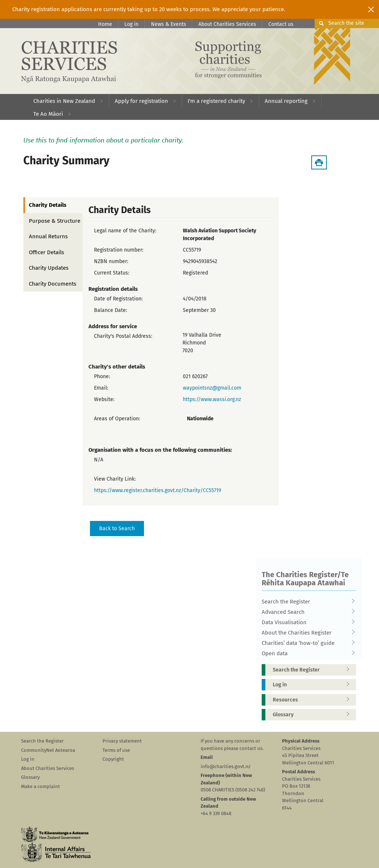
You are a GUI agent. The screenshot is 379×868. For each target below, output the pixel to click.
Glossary (313, 715)
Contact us (281, 24)
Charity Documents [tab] (53, 284)
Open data (306, 653)
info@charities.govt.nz (226, 766)
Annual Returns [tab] (48, 236)
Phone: (102, 376)
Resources (313, 700)
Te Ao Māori (48, 114)
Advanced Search (306, 612)
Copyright (113, 759)
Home (105, 24)
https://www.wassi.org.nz (212, 399)
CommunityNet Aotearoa (48, 750)
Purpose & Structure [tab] (55, 221)
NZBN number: (111, 261)
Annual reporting (286, 101)
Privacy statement (122, 741)
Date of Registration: (118, 299)
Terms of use (116, 750)
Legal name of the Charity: (125, 231)
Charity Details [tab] (48, 205)
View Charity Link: (115, 479)
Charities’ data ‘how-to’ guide (306, 643)
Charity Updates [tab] (49, 268)
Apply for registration (141, 101)
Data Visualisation (306, 622)
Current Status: (112, 273)
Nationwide (200, 419)
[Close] (371, 9)
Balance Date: (110, 310)
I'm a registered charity (216, 101)
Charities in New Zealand (64, 101)
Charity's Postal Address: (123, 336)
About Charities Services (227, 24)
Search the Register (306, 602)
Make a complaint (41, 786)
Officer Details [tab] (46, 252)
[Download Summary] (319, 162)
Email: (101, 388)
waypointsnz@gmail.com (212, 388)
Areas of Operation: (117, 419)
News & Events (169, 24)
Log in (131, 24)
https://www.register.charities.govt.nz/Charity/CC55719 (157, 490)
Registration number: (119, 250)
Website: (104, 399)
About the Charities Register (306, 633)
